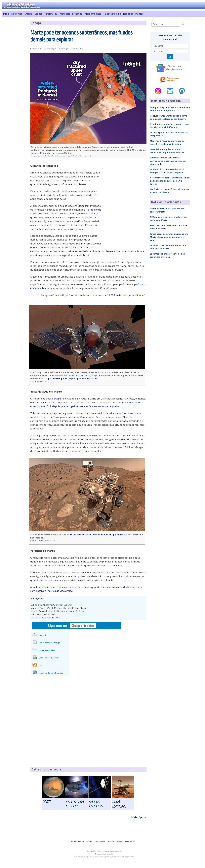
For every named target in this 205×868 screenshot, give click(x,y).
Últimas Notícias (78, 841)
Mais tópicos (139, 817)
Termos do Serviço (115, 841)
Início (6, 14)
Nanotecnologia (112, 14)
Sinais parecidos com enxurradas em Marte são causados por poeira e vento (169, 237)
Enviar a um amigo (47, 650)
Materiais (65, 14)
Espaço (39, 14)
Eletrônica (17, 14)
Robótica (128, 14)
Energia (28, 14)
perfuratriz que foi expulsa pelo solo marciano (73, 379)
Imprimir (42, 635)
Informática (51, 14)
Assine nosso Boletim (49, 658)
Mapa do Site (130, 841)
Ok (170, 57)
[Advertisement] (15, 63)
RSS (40, 665)
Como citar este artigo (49, 643)
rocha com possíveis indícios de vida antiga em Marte (98, 535)
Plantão (139, 14)
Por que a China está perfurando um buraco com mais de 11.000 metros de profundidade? (93, 295)
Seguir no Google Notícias (51, 673)
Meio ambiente (93, 14)
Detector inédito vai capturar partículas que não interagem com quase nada (168, 161)
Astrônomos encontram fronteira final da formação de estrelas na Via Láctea (170, 181)
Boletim (89, 841)
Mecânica (77, 14)
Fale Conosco (100, 841)
